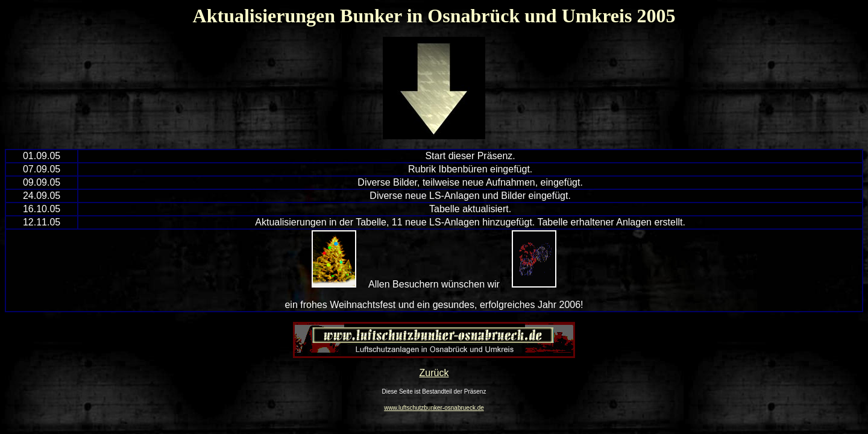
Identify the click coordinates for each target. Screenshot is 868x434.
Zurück (434, 373)
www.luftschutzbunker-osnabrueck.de (434, 408)
